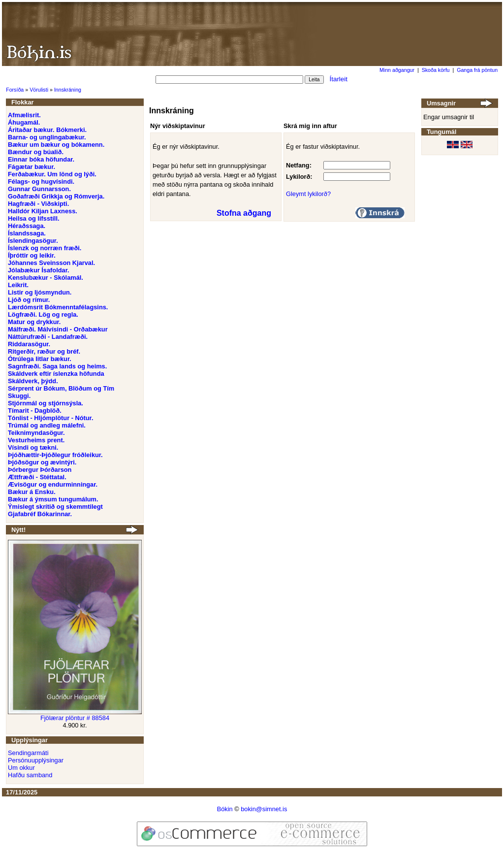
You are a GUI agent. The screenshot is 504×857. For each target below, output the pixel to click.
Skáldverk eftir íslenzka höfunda (56, 374)
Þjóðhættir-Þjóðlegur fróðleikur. (55, 455)
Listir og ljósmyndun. (40, 292)
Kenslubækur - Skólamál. (46, 278)
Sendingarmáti (28, 753)
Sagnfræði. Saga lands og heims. (57, 366)
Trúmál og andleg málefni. (47, 425)
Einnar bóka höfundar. (41, 159)
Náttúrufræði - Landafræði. (48, 337)
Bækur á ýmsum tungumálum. (53, 499)
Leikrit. (18, 285)
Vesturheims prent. (36, 440)
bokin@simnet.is (264, 809)
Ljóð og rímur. (29, 300)
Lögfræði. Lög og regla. (43, 314)
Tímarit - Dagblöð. (35, 411)
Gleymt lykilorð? (308, 194)
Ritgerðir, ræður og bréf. (44, 351)
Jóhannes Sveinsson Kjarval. (51, 263)
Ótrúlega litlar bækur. (40, 359)
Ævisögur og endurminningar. (53, 484)
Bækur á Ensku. (32, 492)
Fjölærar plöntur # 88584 (75, 718)
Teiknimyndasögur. (36, 433)
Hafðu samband (30, 775)
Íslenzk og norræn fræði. (45, 248)
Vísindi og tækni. (33, 447)
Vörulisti (39, 90)
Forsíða (15, 90)
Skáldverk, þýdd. (33, 381)
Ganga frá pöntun (477, 70)
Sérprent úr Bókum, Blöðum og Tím (61, 388)
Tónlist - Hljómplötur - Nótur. (50, 418)
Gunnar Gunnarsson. (39, 189)
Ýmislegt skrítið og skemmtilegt (55, 507)
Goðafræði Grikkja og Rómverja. (56, 196)
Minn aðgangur (397, 70)
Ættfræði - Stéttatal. (37, 477)
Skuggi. (19, 396)
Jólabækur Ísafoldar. (38, 270)
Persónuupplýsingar (36, 760)
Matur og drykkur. (34, 322)
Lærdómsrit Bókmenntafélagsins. (58, 307)
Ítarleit (339, 79)
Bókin (225, 809)
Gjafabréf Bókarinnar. (40, 514)
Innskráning (68, 90)
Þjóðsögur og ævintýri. (42, 462)
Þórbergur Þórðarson (40, 470)
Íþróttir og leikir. (32, 255)
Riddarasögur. (29, 344)
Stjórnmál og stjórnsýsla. (46, 403)
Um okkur (21, 768)
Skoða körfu (436, 70)
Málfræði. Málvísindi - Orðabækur (58, 329)
